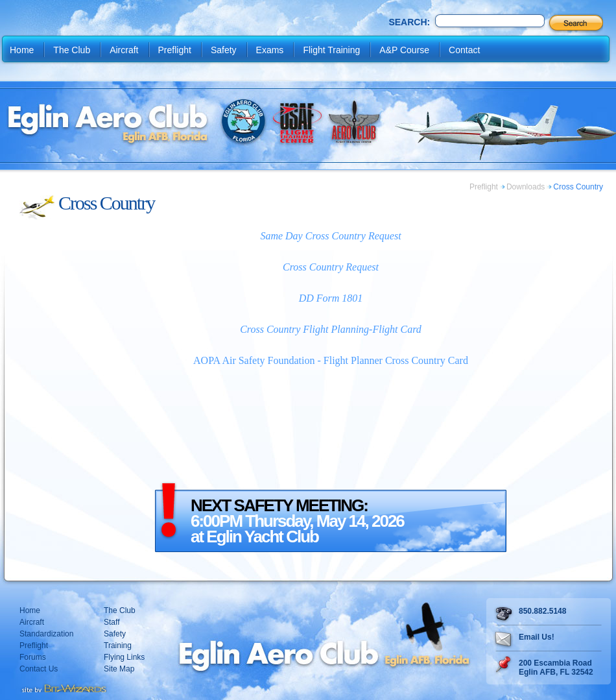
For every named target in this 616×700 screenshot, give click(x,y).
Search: (409, 22)
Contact (464, 50)
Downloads (526, 187)
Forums (33, 657)
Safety (224, 50)
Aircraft (124, 50)
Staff (112, 622)
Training (118, 646)
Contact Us (39, 669)
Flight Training (331, 50)
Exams (270, 50)
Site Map (119, 669)
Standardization (46, 634)
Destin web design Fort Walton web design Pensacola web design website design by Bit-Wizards (63, 687)
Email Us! (537, 637)
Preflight (175, 50)
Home (22, 50)
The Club (72, 50)
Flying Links (124, 657)
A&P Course (404, 50)
